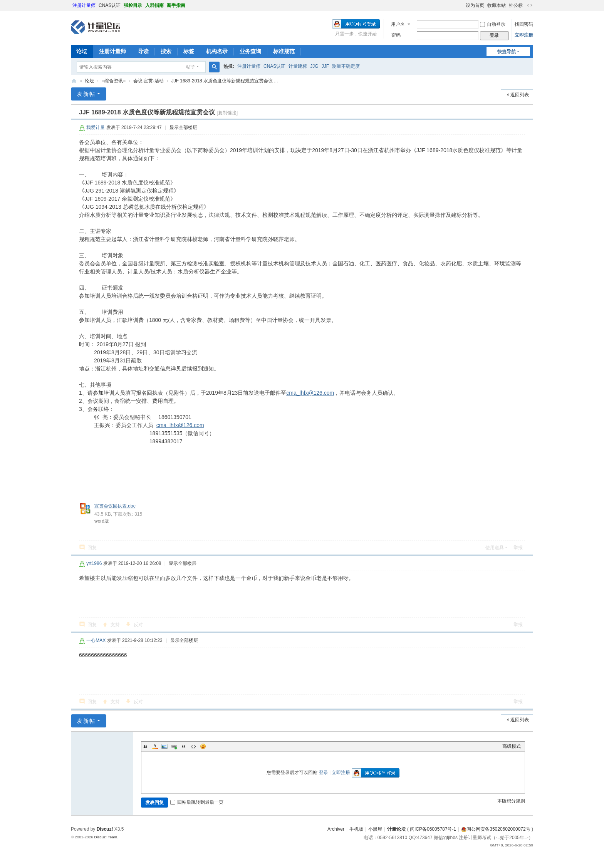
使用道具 (495, 548)
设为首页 (475, 5)
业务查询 (250, 51)
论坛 (82, 51)
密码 (396, 35)
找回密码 (524, 24)
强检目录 (133, 5)
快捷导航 (507, 52)
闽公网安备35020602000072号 (496, 829)
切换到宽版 (530, 5)
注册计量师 (84, 5)
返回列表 (520, 95)
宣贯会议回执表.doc (115, 506)
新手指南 (176, 5)
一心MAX (96, 640)
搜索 (166, 51)
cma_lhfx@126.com (310, 393)
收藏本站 (497, 5)
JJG (314, 66)
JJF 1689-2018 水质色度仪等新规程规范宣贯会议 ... (225, 81)
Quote (184, 746)
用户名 (398, 24)
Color (155, 746)
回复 (92, 548)
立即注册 (524, 35)
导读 (143, 51)
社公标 (516, 5)
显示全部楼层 (183, 127)
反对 (138, 625)
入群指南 (154, 5)
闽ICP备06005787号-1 (433, 829)
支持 (115, 625)
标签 (189, 51)
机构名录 (217, 51)
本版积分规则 (511, 801)
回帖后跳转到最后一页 (197, 802)
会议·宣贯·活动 (148, 81)
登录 (324, 772)
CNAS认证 (110, 5)
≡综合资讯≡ (114, 81)
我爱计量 (96, 127)
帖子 (191, 67)
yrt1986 (94, 563)
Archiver (336, 829)
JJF (325, 66)
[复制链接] (227, 113)
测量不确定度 (346, 66)
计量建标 (298, 66)
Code (193, 746)
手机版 (356, 829)
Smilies (203, 746)
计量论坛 (74, 81)
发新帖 (86, 94)
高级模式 (512, 746)
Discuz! (105, 829)
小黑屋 (375, 829)
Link (174, 746)
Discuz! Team (106, 837)
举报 (518, 548)
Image (164, 746)
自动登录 (493, 24)
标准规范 (284, 51)
